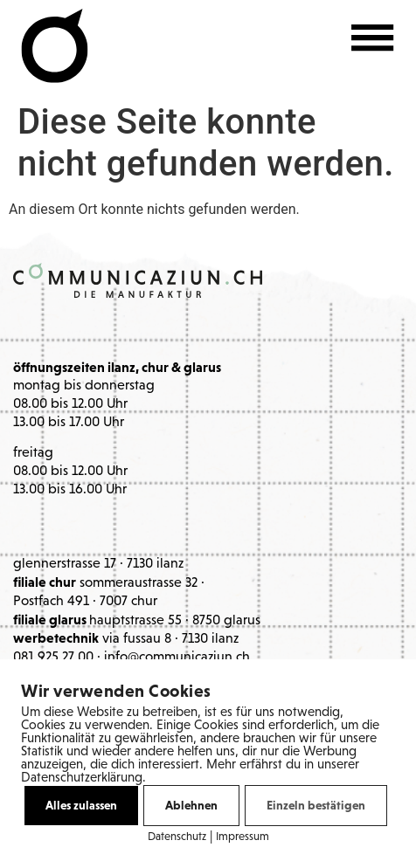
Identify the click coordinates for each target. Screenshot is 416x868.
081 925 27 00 (53, 658)
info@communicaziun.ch (177, 658)
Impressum (243, 837)
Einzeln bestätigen (316, 805)
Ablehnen (191, 805)
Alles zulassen (81, 805)
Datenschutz (177, 837)
